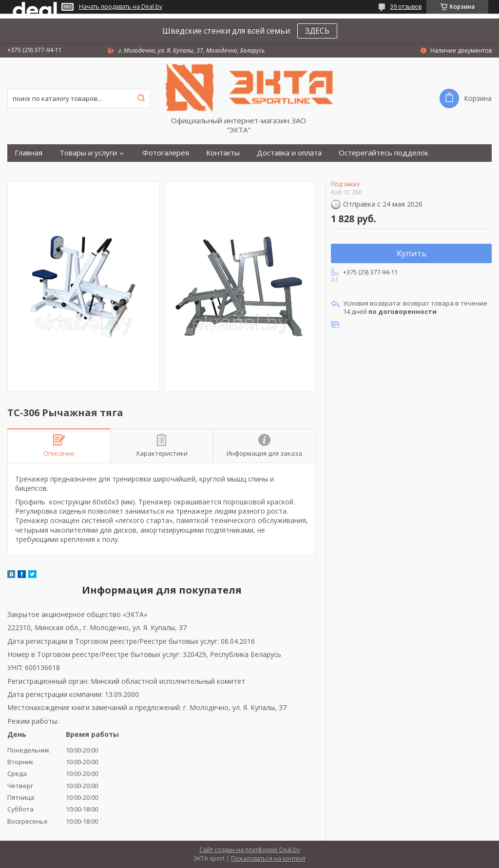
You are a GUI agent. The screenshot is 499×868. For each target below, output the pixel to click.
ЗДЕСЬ (317, 31)
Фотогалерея (166, 153)
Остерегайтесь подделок (384, 153)
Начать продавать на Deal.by (121, 7)
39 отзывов (406, 7)
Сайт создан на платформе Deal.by (250, 850)
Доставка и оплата (289, 153)
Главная (29, 153)
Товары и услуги (88, 153)
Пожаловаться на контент (268, 858)
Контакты (223, 153)
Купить (412, 253)
